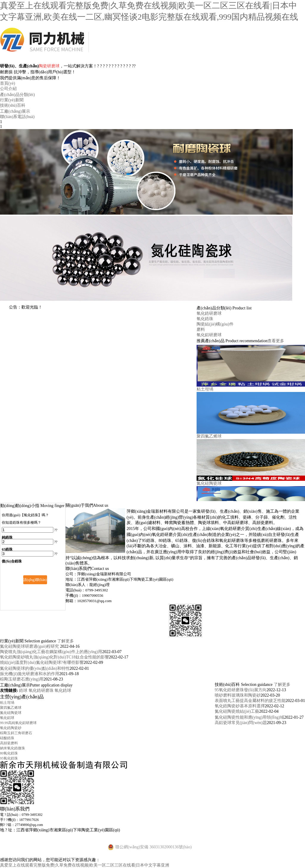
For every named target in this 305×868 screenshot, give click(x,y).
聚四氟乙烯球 (209, 436)
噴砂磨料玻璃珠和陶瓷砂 (238, 695)
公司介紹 (8, 89)
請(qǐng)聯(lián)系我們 (35, 581)
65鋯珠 (7, 549)
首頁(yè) (8, 83)
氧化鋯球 (63, 690)
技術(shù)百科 (13, 105)
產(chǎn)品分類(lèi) (17, 95)
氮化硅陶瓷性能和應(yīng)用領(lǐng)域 (249, 717)
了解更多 (66, 641)
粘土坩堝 (205, 389)
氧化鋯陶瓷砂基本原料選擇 (240, 706)
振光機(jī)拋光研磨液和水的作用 (30, 674)
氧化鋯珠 (205, 319)
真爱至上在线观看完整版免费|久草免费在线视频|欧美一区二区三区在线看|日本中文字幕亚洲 (85, 865)
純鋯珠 (7, 537)
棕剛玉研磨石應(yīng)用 (22, 679)
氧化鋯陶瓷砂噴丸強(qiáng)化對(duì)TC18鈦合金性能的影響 (55, 657)
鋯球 (24, 690)
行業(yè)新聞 (12, 100)
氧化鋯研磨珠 (42, 690)
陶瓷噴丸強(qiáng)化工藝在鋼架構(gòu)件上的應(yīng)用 (51, 652)
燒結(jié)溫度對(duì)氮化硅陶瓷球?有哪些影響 (42, 662)
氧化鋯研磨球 (209, 313)
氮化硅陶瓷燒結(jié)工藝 (237, 711)
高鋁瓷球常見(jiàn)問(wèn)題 (241, 723)
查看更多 (276, 341)
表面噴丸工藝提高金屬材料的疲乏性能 (250, 701)
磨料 (201, 330)
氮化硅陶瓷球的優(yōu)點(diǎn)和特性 (35, 668)
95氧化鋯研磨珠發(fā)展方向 (241, 690)
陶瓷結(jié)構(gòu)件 (215, 324)
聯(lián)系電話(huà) (17, 117)
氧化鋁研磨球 (209, 335)
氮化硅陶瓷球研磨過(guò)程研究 (30, 646)
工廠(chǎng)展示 (15, 111)
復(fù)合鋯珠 (12, 561)
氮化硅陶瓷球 (209, 483)
